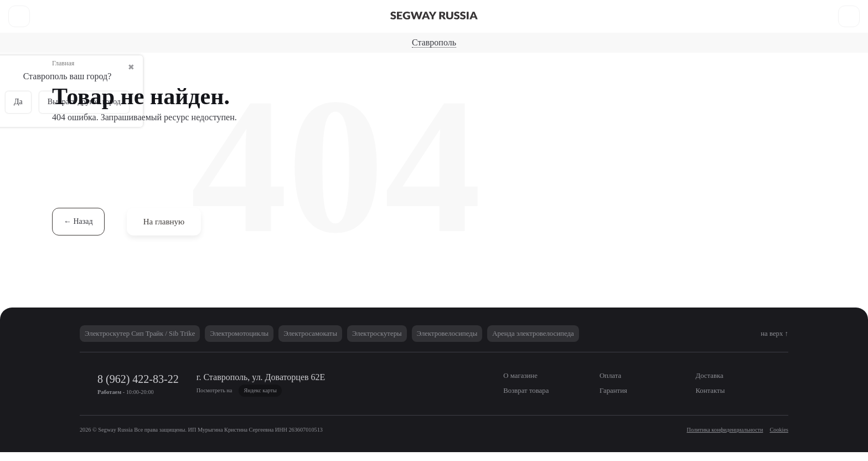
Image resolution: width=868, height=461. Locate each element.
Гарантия (348, 9)
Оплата (123, 9)
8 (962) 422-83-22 (771, 8)
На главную (170, 230)
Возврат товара (230, 9)
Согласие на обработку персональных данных (172, 427)
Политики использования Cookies (546, 416)
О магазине (74, 9)
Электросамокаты (334, 35)
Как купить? (296, 9)
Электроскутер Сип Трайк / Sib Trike (150, 342)
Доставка (168, 9)
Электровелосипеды (543, 35)
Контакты (396, 9)
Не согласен (746, 422)
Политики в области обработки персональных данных (387, 416)
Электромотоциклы (264, 342)
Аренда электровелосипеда (608, 342)
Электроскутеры (436, 35)
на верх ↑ (771, 342)
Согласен (682, 422)
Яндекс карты (349, 399)
